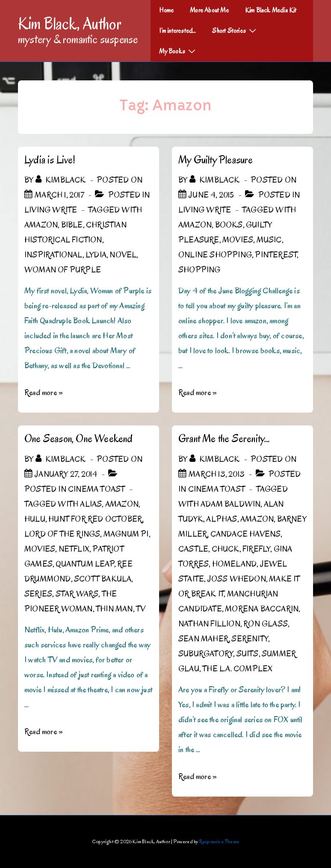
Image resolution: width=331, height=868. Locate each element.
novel (123, 255)
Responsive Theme (219, 841)
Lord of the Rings (62, 534)
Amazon (41, 225)
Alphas (222, 519)
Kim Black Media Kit (271, 10)
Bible (72, 225)
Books (229, 225)
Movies (238, 240)
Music (269, 240)
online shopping (215, 255)
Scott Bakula (103, 579)
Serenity (250, 639)
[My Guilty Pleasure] (211, 195)
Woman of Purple (63, 270)
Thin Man (114, 609)
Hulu (35, 519)
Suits (248, 654)
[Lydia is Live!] (59, 195)
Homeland (235, 564)
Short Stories (235, 30)
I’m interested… (177, 31)
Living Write (51, 210)
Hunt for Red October (95, 519)
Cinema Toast (96, 489)
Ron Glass (266, 624)
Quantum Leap (85, 564)
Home (166, 10)
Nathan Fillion (209, 624)
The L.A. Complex (237, 669)
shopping (199, 270)
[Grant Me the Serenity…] (217, 474)
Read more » (44, 393)
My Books (178, 51)
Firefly (256, 549)
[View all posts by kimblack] (62, 180)
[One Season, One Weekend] (66, 474)
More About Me (209, 10)
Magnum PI (126, 534)
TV (141, 609)
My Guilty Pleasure (216, 160)
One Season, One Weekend (79, 438)
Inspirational (53, 255)
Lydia (96, 255)
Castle (193, 549)
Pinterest (276, 255)
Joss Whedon (237, 579)
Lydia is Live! (50, 160)
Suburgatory (206, 654)
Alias (91, 504)
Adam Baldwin (231, 504)
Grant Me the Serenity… (224, 438)
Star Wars (77, 594)
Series (38, 594)
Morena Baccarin (262, 609)
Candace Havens (246, 534)
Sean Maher (203, 639)
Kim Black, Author (70, 24)
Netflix (74, 549)
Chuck (226, 549)
